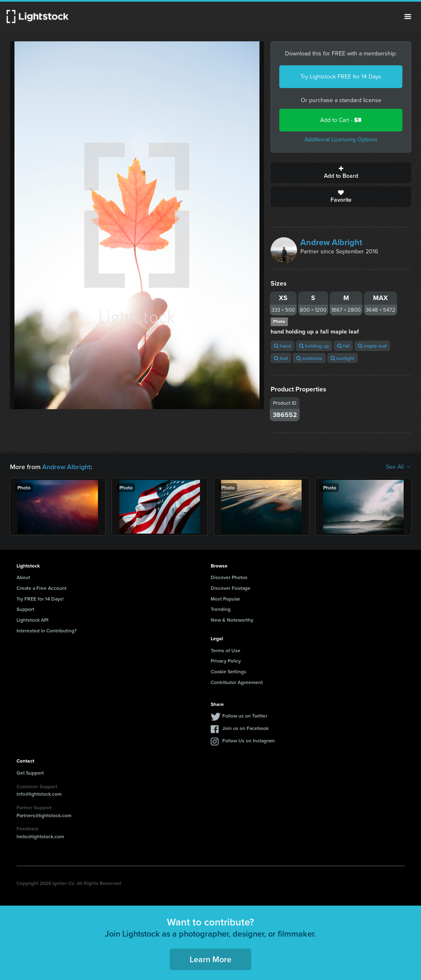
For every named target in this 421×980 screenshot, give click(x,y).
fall (343, 346)
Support (25, 609)
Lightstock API (32, 620)
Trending (221, 609)
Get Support (30, 773)
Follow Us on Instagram (249, 740)
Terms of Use (226, 650)
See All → (398, 467)
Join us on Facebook (245, 728)
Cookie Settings (228, 671)
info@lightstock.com (39, 794)
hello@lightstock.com (40, 836)
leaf (281, 358)
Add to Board (341, 173)
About (23, 577)
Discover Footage (231, 588)
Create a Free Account (42, 588)
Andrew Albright (331, 242)
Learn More (210, 959)
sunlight (343, 358)
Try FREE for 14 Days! (40, 599)
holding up (314, 346)
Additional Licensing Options (341, 139)
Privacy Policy (226, 661)
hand (282, 346)
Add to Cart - (341, 120)
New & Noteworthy (232, 620)
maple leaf (372, 346)
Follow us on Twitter (245, 716)
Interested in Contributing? (47, 631)
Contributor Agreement (237, 682)
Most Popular (225, 599)
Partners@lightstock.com (44, 815)
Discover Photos (229, 577)
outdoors (309, 358)
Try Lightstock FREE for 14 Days (341, 77)
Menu (408, 17)
